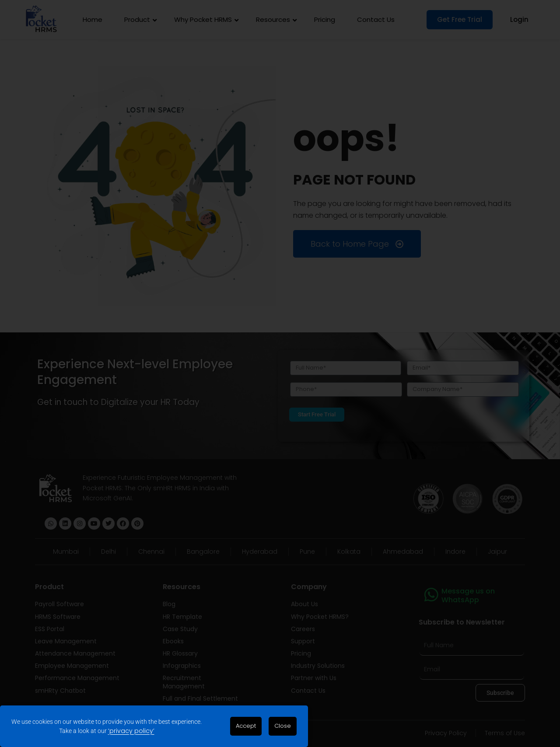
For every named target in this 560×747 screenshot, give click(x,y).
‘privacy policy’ (131, 731)
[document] (280, 373)
